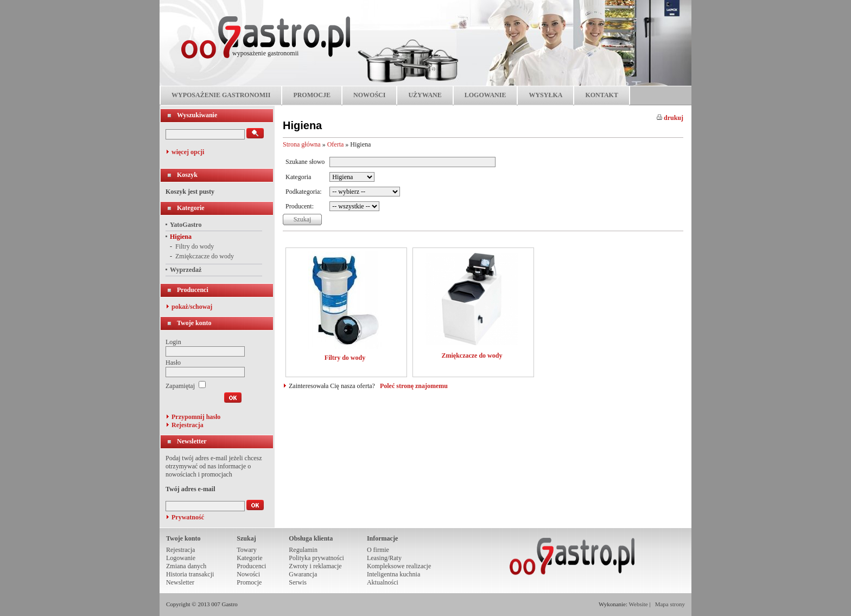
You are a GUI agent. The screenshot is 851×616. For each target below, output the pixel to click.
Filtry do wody (195, 246)
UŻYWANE (425, 95)
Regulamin (303, 550)
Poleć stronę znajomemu (414, 386)
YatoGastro (186, 225)
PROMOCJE (312, 95)
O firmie (378, 550)
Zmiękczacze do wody (205, 256)
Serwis (298, 582)
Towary (246, 550)
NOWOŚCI (369, 95)
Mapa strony (670, 604)
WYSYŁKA (545, 95)
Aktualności (383, 582)
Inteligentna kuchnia (393, 574)
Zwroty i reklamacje (315, 566)
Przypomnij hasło (196, 417)
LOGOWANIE (485, 95)
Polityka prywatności (316, 558)
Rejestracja (188, 425)
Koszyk (187, 175)
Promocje (249, 582)
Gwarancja (303, 574)
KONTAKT (601, 95)
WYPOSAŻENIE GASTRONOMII (221, 95)
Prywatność (188, 517)
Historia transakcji (190, 574)
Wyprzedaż (186, 270)
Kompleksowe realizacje (399, 566)
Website (639, 604)
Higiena (181, 237)
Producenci (193, 290)
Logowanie (181, 558)
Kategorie (191, 208)
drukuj (670, 118)
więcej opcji (188, 152)
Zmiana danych (186, 566)
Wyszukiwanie (197, 115)
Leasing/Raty (384, 558)
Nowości (248, 574)
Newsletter (192, 441)
